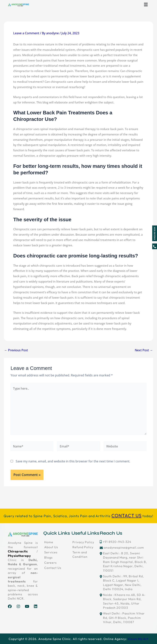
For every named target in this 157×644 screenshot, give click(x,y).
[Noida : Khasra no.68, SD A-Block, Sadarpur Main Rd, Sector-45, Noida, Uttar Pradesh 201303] (124, 601)
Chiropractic (18, 551)
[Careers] (57, 563)
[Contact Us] (57, 568)
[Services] (57, 552)
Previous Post (16, 350)
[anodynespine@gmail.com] (124, 547)
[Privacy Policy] (86, 542)
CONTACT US (126, 515)
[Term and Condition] (86, 554)
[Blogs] (57, 557)
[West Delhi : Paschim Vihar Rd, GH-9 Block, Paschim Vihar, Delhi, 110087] (124, 618)
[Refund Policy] (86, 547)
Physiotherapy (19, 556)
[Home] (57, 542)
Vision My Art (138, 639)
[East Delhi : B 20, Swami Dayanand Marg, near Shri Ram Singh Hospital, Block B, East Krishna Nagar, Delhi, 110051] (124, 562)
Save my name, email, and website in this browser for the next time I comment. (73, 461)
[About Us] (57, 547)
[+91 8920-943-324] (124, 542)
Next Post (144, 350)
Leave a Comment (26, 33)
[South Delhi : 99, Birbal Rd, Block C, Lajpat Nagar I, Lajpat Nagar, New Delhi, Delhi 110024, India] (124, 583)
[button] (146, 4)
